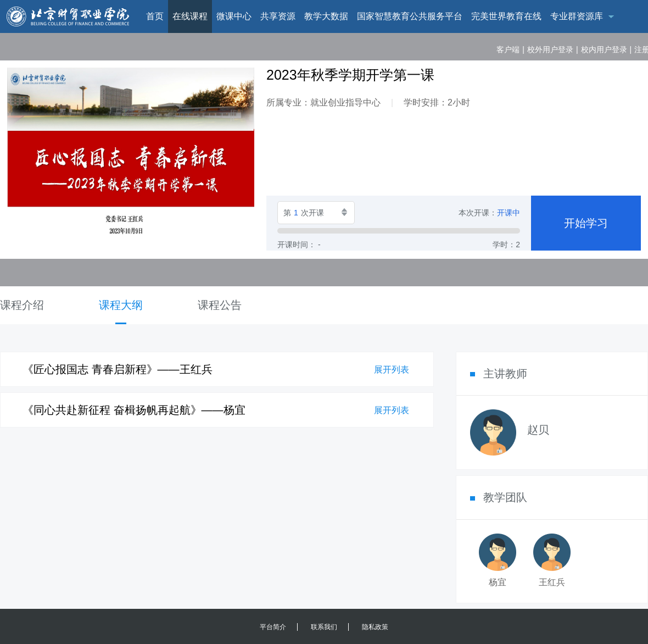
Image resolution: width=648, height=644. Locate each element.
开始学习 (586, 223)
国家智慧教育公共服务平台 (410, 16)
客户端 (508, 49)
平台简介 (273, 627)
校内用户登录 (604, 49)
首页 (155, 16)
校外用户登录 (550, 49)
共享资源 (278, 16)
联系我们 (324, 627)
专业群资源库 (577, 16)
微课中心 (234, 16)
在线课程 (190, 16)
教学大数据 (326, 16)
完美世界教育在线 (506, 16)
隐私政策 (375, 627)
